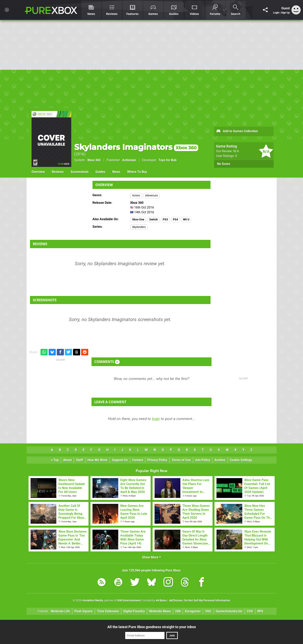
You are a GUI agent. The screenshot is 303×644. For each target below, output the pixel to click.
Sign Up (285, 13)
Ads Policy (203, 460)
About (67, 460)
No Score (224, 164)
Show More (151, 557)
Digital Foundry (134, 611)
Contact (138, 460)
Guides (100, 172)
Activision (129, 160)
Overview (38, 172)
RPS (260, 611)
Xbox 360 (94, 160)
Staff (80, 460)
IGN (178, 611)
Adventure (151, 196)
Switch (153, 220)
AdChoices (176, 600)
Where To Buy (137, 172)
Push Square (84, 611)
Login (276, 13)
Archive (220, 460)
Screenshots (80, 172)
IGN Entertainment (129, 600)
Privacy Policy (157, 460)
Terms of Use (181, 460)
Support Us (120, 460)
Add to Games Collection (237, 131)
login (156, 419)
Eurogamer (193, 611)
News (116, 172)
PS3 (165, 220)
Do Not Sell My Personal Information (207, 600)
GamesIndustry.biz (229, 611)
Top (55, 460)
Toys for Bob (168, 160)
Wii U (186, 220)
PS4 (175, 220)
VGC (208, 611)
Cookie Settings (241, 460)
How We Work (98, 460)
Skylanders (139, 227)
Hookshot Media (93, 600)
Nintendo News (160, 611)
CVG (250, 611)
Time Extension (108, 611)
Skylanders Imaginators (136, 147)
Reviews (58, 172)
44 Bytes (161, 600)
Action (136, 196)
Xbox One (138, 220)
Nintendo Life (60, 611)
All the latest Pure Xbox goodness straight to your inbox (152, 627)
